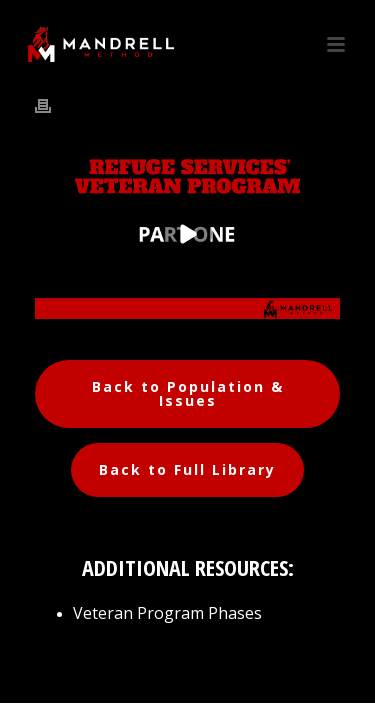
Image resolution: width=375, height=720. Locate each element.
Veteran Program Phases (167, 613)
